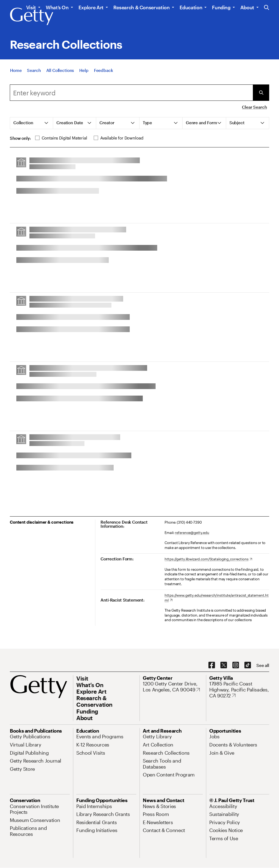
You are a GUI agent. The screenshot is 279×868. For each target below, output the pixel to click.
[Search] (34, 70)
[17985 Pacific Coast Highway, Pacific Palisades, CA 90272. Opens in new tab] (239, 690)
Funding (221, 7)
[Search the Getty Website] (267, 8)
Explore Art (91, 7)
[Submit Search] (261, 93)
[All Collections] (60, 70)
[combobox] (131, 93)
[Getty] (32, 17)
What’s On (57, 7)
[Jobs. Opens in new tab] (214, 736)
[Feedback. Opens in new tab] (104, 70)
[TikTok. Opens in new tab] (248, 665)
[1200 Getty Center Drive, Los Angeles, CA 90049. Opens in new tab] (173, 687)
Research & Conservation (142, 7)
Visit (31, 7)
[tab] (32, 123)
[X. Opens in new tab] (224, 665)
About (247, 7)
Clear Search (254, 107)
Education (191, 7)
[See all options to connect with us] (263, 665)
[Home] (16, 70)
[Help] (84, 70)
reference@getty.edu (192, 533)
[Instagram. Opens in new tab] (236, 665)
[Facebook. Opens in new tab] (212, 665)
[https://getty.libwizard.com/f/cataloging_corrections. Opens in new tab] (208, 559)
